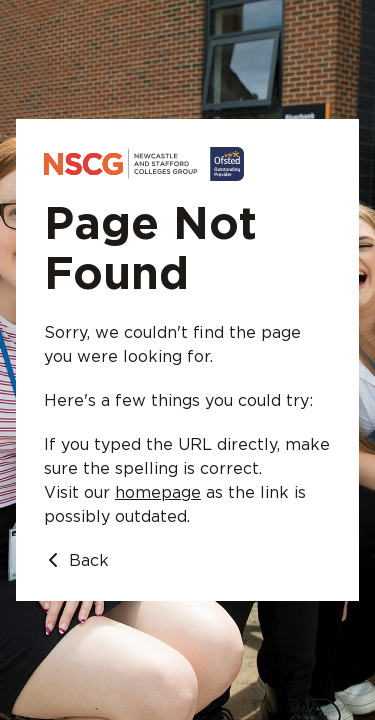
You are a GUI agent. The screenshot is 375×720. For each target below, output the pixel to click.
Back (76, 560)
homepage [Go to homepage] (158, 493)
